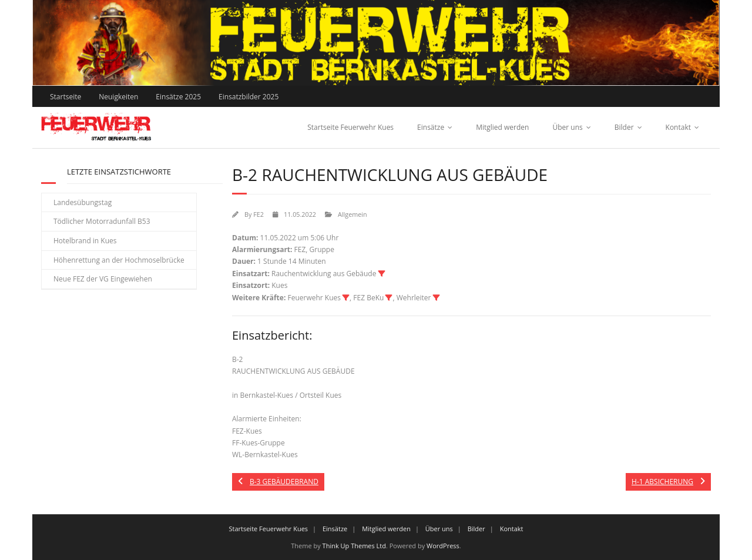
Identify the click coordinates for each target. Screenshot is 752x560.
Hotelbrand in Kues (85, 241)
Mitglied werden (502, 127)
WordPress (443, 546)
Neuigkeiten (118, 97)
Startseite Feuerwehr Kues (350, 127)
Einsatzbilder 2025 (249, 97)
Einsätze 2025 (178, 97)
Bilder (624, 127)
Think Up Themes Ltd (354, 546)
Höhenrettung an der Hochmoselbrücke (119, 260)
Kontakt (678, 127)
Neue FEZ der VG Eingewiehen (103, 279)
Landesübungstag (83, 202)
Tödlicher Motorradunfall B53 (102, 221)
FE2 (258, 214)
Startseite (66, 97)
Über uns (567, 127)
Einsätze (431, 127)
